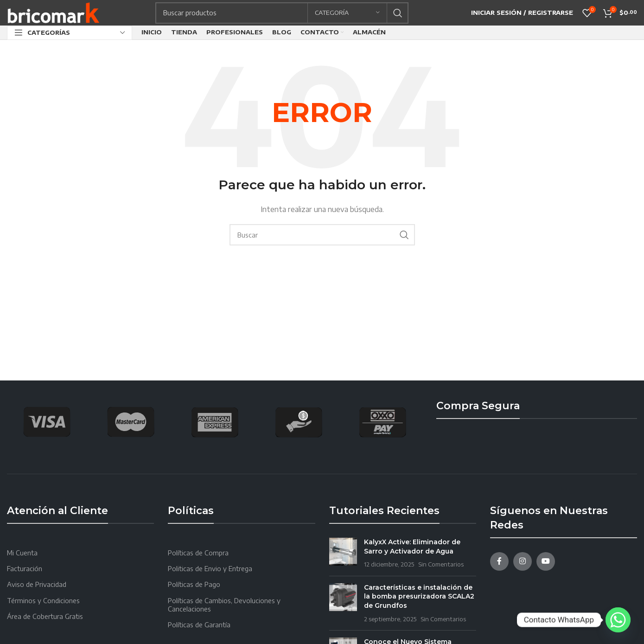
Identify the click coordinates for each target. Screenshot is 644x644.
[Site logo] (53, 12)
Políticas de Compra (198, 553)
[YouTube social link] (546, 561)
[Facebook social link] (499, 561)
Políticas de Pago (194, 584)
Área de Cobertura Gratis (45, 616)
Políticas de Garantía (199, 625)
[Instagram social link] (523, 561)
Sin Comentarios (441, 564)
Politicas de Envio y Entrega (210, 569)
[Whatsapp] (618, 620)
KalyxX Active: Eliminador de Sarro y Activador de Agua (412, 547)
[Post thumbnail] (343, 553)
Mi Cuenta (22, 553)
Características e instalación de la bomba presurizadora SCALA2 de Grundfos (419, 596)
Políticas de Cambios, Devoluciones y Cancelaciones (224, 605)
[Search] (282, 13)
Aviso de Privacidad (37, 584)
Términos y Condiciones (43, 601)
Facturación (25, 569)
